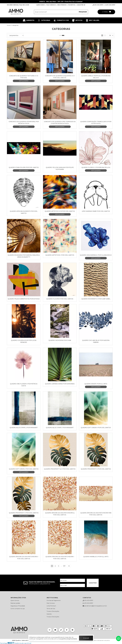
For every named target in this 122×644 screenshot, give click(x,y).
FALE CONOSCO (51, 5)
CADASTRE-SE (81, 5)
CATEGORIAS (44, 20)
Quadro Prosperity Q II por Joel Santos (60, 469)
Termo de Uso (51, 609)
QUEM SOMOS (41, 5)
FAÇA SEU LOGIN (24, 5)
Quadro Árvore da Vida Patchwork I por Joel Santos (60, 558)
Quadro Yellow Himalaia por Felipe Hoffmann (60, 168)
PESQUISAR (83, 12)
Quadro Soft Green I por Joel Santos (24, 469)
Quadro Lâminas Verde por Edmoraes (60, 384)
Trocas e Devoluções (53, 611)
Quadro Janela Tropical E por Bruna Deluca (96, 77)
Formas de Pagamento (54, 600)
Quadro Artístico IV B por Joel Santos (60, 211)
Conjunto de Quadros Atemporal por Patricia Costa (24, 123)
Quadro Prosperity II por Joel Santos (96, 469)
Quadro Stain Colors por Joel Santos (24, 167)
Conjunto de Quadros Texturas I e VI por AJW (24, 77)
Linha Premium (51, 606)
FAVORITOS (72, 5)
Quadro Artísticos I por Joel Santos (60, 255)
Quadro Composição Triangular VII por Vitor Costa (96, 123)
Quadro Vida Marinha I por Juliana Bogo (96, 255)
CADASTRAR (93, 583)
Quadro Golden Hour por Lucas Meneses (24, 341)
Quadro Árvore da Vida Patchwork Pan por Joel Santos (96, 514)
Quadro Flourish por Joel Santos (60, 299)
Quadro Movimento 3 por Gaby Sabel (96, 299)
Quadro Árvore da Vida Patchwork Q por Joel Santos (60, 514)
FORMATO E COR (61, 20)
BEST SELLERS (92, 20)
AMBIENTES (29, 20)
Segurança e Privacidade (18, 606)
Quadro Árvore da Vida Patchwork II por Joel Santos (24, 558)
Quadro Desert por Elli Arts (96, 384)
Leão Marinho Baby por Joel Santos (96, 211)
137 (64, 566)
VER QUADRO (24, 81)
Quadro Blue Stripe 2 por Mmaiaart (24, 428)
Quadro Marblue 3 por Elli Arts (96, 557)
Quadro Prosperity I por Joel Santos (24, 513)
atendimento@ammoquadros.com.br (95, 606)
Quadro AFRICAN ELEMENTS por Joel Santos (24, 212)
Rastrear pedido (15, 603)
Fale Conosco (51, 603)
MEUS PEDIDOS (62, 5)
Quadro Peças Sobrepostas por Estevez (24, 299)
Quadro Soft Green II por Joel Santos (96, 428)
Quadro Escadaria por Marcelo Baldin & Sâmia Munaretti (24, 256)
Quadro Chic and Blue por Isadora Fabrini (96, 341)
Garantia (49, 614)
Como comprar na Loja (18, 609)
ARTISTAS (77, 20)
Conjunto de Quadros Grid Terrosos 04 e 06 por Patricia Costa (60, 123)
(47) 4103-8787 (98, 5)
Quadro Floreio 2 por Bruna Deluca (96, 167)
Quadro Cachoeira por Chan (60, 340)
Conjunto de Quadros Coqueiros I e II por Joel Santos (60, 77)
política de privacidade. (69, 639)
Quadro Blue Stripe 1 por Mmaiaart (60, 428)
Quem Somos (15, 600)
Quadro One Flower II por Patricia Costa (24, 385)
